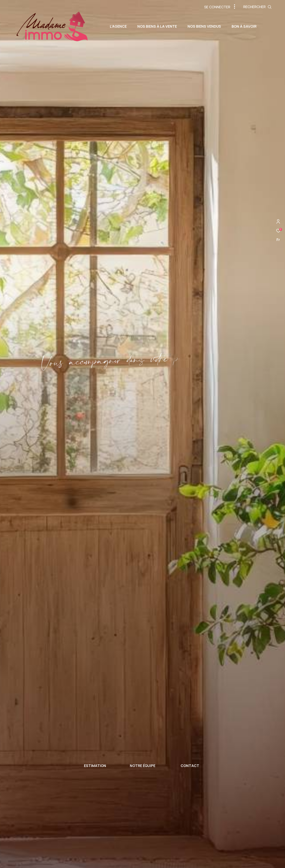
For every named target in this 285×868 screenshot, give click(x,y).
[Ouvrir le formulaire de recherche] (266, 7)
